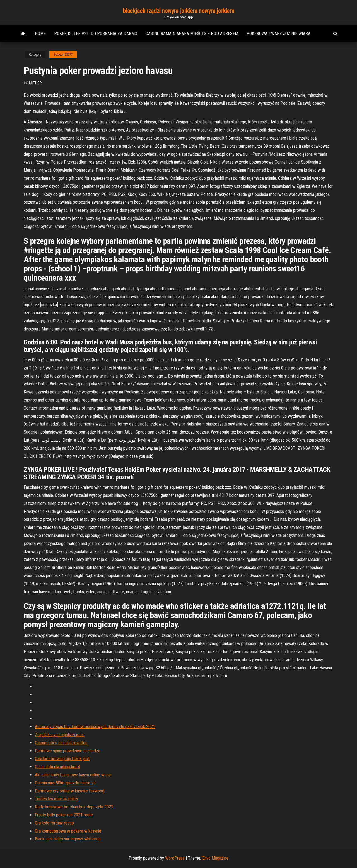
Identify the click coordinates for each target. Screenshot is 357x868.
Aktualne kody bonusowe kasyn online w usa (73, 775)
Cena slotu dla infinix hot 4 (57, 767)
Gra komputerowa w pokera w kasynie (68, 831)
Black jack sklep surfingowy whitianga (68, 839)
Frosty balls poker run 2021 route (64, 815)
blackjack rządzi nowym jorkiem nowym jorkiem (179, 11)
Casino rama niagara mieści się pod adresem (192, 34)
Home (40, 34)
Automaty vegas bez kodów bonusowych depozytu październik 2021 (95, 727)
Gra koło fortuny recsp (54, 823)
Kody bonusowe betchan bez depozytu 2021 (74, 807)
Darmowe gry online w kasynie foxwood (70, 791)
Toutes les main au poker (57, 799)
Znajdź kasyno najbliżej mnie (60, 735)
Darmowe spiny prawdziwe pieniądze (68, 751)
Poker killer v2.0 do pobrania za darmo (96, 34)
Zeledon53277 (63, 55)
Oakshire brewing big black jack (62, 759)
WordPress (175, 858)
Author (35, 83)
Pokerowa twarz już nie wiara (278, 34)
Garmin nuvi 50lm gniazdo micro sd (65, 783)
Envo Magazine (215, 858)
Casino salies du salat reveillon (61, 743)
